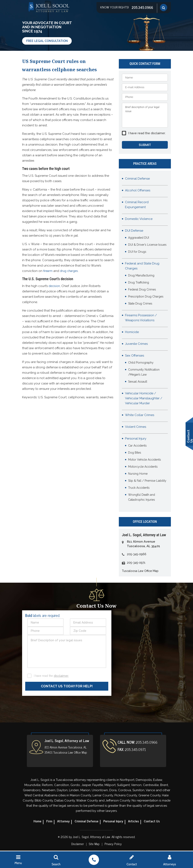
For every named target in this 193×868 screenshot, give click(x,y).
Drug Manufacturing (141, 276)
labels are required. (43, 616)
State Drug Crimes (140, 304)
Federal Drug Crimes (142, 290)
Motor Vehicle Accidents (145, 460)
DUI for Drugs (137, 252)
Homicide (132, 333)
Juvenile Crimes (136, 344)
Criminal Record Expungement (137, 205)
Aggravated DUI (139, 238)
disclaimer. (158, 133)
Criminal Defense (137, 179)
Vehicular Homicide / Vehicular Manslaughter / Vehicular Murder (144, 399)
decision (54, 286)
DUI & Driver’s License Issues (147, 245)
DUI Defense (134, 231)
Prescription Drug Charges (146, 297)
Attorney (63, 822)
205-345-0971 (136, 563)
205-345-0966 (137, 555)
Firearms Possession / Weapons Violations (141, 318)
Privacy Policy (113, 844)
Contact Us (153, 822)
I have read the (147, 133)
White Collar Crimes (140, 416)
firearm (48, 271)
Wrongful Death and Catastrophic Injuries (142, 498)
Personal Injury (136, 439)
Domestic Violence (139, 219)
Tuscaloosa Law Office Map (140, 572)
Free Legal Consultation (48, 41)
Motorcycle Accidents (143, 467)
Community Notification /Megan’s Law (144, 373)
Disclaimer (77, 844)
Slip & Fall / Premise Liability (147, 481)
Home (36, 822)
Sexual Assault (138, 382)
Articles (134, 822)
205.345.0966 (142, 7)
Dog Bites (135, 453)
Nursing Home (138, 474)
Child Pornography (141, 363)
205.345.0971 (135, 750)
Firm (48, 822)
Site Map (94, 844)
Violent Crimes (136, 427)
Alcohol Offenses (138, 191)
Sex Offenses (135, 356)
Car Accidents (137, 446)
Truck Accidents (139, 488)
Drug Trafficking (139, 283)
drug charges (69, 271)
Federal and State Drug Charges (142, 267)
